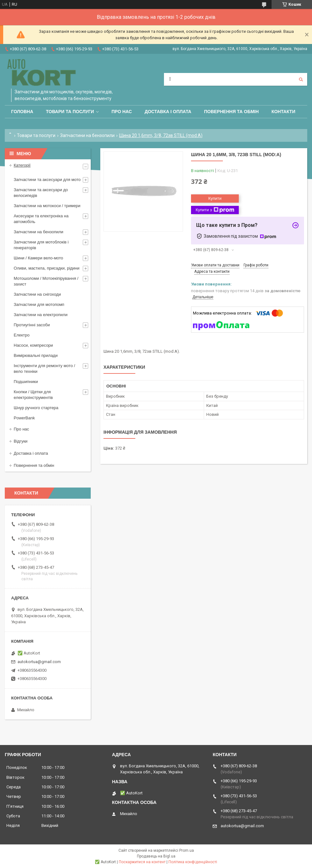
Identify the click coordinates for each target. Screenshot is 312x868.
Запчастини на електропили (41, 315)
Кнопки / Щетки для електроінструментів (33, 395)
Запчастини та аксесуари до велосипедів (41, 193)
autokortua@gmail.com (39, 662)
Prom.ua (187, 850)
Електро (22, 335)
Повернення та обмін (231, 112)
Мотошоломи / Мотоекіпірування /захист (46, 281)
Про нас (122, 112)
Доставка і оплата (168, 112)
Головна (22, 112)
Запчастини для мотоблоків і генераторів (41, 245)
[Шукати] (301, 79)
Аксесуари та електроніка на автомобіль (41, 219)
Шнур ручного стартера (36, 408)
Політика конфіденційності (193, 862)
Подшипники (26, 382)
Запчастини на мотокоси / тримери (47, 206)
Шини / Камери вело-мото (38, 258)
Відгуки (21, 441)
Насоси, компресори (33, 345)
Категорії (22, 165)
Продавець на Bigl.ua (156, 856)
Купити (215, 198)
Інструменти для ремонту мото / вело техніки (44, 369)
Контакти (284, 112)
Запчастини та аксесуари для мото (47, 180)
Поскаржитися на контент (142, 862)
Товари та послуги (70, 112)
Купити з (215, 210)
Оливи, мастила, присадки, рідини (47, 268)
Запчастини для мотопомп (39, 304)
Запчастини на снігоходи (37, 294)
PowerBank (24, 418)
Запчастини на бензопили (87, 135)
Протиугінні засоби (32, 325)
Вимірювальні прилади (36, 355)
